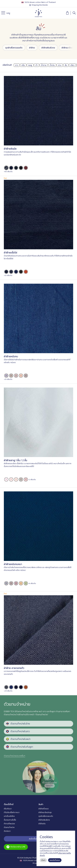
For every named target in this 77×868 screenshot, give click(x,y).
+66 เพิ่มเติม (8, 172)
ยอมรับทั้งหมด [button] (55, 860)
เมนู (6, 13)
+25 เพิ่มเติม (8, 275)
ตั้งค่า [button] (43, 860)
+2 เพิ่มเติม (32, 479)
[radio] (6, 168)
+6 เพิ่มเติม (32, 583)
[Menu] (4, 13)
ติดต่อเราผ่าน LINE (16, 847)
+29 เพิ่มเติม (8, 691)
